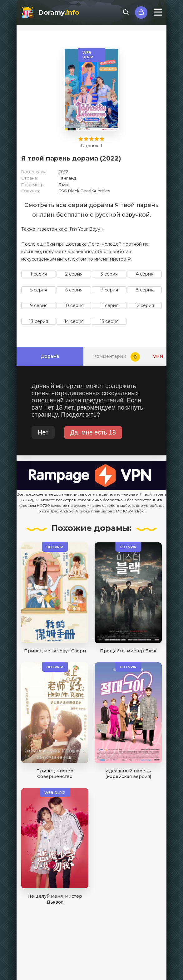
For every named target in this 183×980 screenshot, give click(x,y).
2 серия (74, 274)
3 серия (109, 274)
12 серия (144, 305)
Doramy (59, 12)
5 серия (39, 290)
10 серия (74, 305)
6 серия (74, 290)
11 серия (109, 305)
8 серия (144, 290)
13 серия (39, 321)
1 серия (39, 274)
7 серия (109, 290)
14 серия (74, 321)
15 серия (109, 321)
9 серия (39, 305)
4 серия (145, 274)
